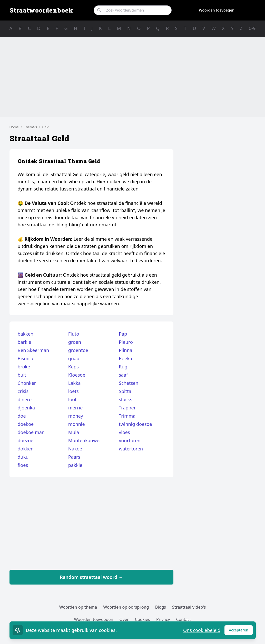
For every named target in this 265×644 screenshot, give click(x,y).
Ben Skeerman (33, 350)
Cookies (143, 619)
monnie (77, 424)
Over (124, 619)
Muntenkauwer (85, 440)
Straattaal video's (189, 607)
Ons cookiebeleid (202, 630)
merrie (76, 408)
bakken (26, 334)
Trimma (127, 416)
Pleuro (126, 342)
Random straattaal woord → (91, 577)
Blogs (161, 607)
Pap (123, 334)
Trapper (127, 408)
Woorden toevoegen (217, 10)
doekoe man (31, 432)
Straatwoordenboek (41, 10)
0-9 (252, 28)
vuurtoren (130, 440)
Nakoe (75, 449)
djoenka (26, 408)
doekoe (26, 424)
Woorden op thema (78, 607)
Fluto (74, 334)
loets (73, 391)
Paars (74, 457)
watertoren (131, 449)
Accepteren (241, 631)
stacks (125, 399)
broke (24, 367)
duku (23, 457)
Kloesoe (77, 375)
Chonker (27, 383)
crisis (23, 391)
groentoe (78, 350)
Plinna (126, 350)
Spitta (125, 391)
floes (23, 465)
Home (14, 127)
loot (72, 399)
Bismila (26, 358)
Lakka (75, 383)
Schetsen (129, 383)
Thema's (31, 127)
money (76, 416)
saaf (123, 375)
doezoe (26, 440)
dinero (25, 399)
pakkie (75, 465)
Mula (74, 432)
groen (75, 342)
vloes (124, 432)
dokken (26, 449)
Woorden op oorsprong (126, 607)
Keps (73, 367)
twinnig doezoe (135, 424)
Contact (184, 619)
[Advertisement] (133, 77)
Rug (123, 367)
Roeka (125, 358)
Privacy (163, 619)
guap (74, 358)
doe (22, 416)
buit (22, 375)
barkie (24, 342)
